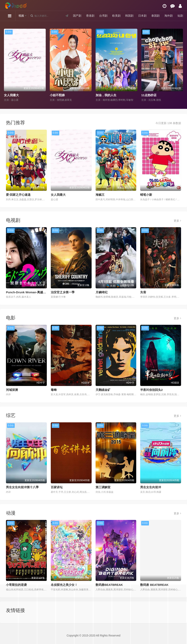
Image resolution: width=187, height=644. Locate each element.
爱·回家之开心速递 (18, 195)
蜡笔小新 (146, 195)
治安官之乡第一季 (63, 292)
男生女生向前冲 (151, 487)
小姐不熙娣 (57, 95)
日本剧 (142, 16)
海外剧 (169, 16)
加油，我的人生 (106, 95)
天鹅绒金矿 (103, 390)
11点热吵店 (149, 95)
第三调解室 (103, 487)
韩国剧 (129, 16)
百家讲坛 (57, 487)
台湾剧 (103, 16)
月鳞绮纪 (102, 292)
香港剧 (90, 16)
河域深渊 (12, 390)
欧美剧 (116, 16)
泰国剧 (155, 16)
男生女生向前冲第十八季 (22, 487)
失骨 (143, 292)
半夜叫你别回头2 (151, 390)
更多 (177, 221)
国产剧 (77, 16)
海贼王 (100, 195)
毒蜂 (54, 390)
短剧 (180, 16)
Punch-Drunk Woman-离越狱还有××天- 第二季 (38, 292)
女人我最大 (11, 95)
